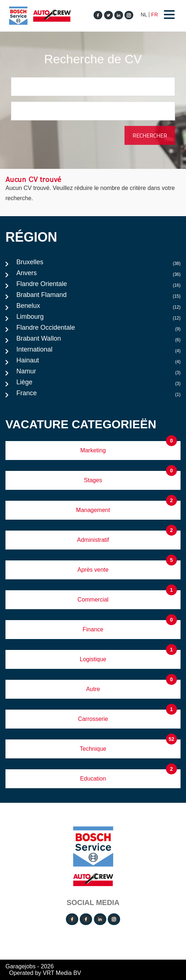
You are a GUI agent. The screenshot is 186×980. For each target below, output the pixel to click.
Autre (93, 689)
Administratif (93, 540)
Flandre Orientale (98, 286)
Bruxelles (98, 264)
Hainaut (98, 362)
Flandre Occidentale (98, 329)
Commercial (93, 600)
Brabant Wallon (98, 340)
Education (93, 779)
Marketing (93, 450)
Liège (98, 384)
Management (93, 510)
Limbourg (98, 318)
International (98, 351)
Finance (93, 629)
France (98, 395)
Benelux (98, 308)
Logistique (93, 659)
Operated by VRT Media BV (45, 973)
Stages (93, 480)
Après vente (93, 570)
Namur (98, 373)
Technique (93, 749)
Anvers (98, 275)
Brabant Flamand (98, 297)
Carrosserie (93, 719)
